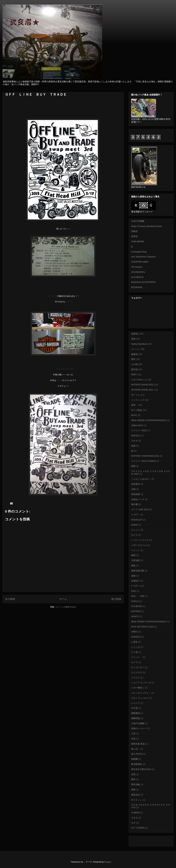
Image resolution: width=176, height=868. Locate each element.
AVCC (134, 415)
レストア (136, 703)
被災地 (134, 369)
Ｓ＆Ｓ (134, 818)
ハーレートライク (140, 540)
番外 (133, 779)
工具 (133, 734)
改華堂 (134, 236)
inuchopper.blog (139, 252)
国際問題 (136, 718)
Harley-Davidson (139, 344)
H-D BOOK (137, 606)
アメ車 (134, 652)
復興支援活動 (138, 571)
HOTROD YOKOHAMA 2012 (145, 456)
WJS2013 (136, 637)
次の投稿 (10, 599)
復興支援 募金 (138, 744)
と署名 (134, 642)
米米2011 (136, 436)
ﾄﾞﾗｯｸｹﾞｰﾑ (136, 586)
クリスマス (137, 673)
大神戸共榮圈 (138, 221)
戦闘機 (134, 759)
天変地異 (136, 560)
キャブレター (138, 667)
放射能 (134, 334)
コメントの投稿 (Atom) (66, 607)
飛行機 (134, 504)
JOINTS (135, 616)
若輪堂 (134, 231)
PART (134, 375)
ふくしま (136, 647)
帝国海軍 (136, 494)
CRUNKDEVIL (138, 272)
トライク (136, 678)
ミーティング (138, 400)
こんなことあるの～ (141, 479)
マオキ (134, 441)
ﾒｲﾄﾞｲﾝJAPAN (138, 828)
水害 (133, 774)
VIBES (134, 632)
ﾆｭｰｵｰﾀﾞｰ (136, 515)
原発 (133, 339)
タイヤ (134, 535)
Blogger (108, 862)
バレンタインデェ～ (141, 693)
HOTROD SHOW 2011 (142, 390)
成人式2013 (137, 754)
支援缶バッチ (138, 499)
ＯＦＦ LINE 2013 (140, 509)
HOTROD (136, 611)
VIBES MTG (137, 425)
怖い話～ (136, 749)
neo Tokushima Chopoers (144, 257)
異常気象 (136, 784)
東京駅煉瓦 (137, 764)
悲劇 (133, 576)
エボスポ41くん (139, 380)
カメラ (134, 662)
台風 (133, 489)
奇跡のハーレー (139, 728)
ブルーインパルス (140, 698)
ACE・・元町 (138, 596)
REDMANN (137, 287)
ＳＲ (133, 823)
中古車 (134, 708)
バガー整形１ (138, 688)
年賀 (133, 739)
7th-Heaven (137, 267)
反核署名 (136, 484)
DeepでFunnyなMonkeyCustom (147, 226)
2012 (134, 591)
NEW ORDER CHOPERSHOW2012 (149, 420)
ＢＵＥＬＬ (137, 800)
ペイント (136, 550)
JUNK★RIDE (138, 241)
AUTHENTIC (137, 277)
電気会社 (136, 795)
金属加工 (136, 581)
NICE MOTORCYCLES (142, 627)
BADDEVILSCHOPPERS (143, 282)
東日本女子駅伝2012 (141, 769)
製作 (133, 359)
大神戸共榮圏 (138, 723)
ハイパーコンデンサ (141, 683)
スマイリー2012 (139, 430)
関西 (133, 466)
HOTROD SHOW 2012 (142, 385)
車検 (133, 790)
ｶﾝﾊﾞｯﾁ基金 (137, 410)
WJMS (134, 525)
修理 (133, 555)
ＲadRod (135, 813)
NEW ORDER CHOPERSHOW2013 (149, 622)
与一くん (136, 395)
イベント (136, 349)
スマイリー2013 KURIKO (144, 461)
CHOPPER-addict (140, 262)
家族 (133, 566)
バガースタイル (139, 545)
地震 (133, 446)
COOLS (135, 601)
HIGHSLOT (137, 520)
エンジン (136, 530)
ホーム (63, 599)
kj (132, 247)
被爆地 (134, 354)
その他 (134, 364)
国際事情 (136, 713)
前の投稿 (116, 599)
